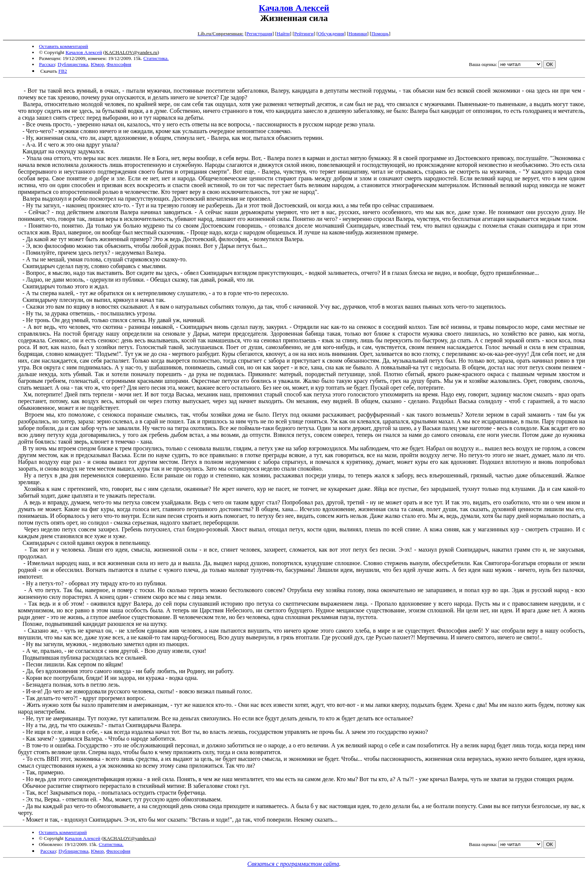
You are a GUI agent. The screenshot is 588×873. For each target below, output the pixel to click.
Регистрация (259, 34)
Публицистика (73, 64)
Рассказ (47, 64)
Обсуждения (331, 34)
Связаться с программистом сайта (293, 864)
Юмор (97, 64)
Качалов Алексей (294, 8)
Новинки (358, 34)
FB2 (63, 71)
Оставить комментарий (64, 46)
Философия (119, 64)
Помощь (380, 34)
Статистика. (156, 58)
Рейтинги (304, 34)
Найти (283, 34)
